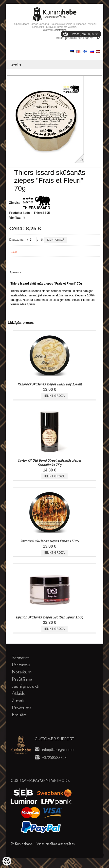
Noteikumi (22, 672)
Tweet (13, 252)
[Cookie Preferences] (7, 861)
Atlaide (19, 693)
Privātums (22, 708)
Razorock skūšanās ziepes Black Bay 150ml (50, 384)
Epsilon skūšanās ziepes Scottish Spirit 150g (49, 617)
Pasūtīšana (22, 679)
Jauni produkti (26, 686)
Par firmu (21, 665)
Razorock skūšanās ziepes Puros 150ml (50, 541)
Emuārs (19, 715)
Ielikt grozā (56, 240)
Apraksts (15, 272)
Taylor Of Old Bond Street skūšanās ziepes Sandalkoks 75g (49, 463)
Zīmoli (18, 700)
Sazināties (21, 658)
